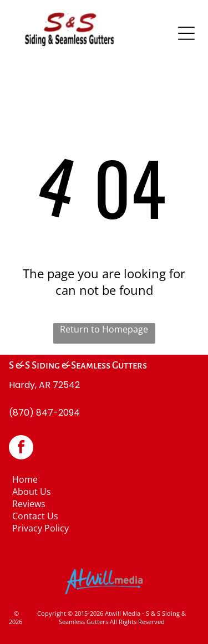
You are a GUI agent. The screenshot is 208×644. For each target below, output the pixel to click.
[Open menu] (186, 33)
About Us (32, 492)
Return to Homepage (104, 329)
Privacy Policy (40, 528)
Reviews (29, 504)
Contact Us (35, 516)
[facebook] (21, 449)
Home (25, 479)
